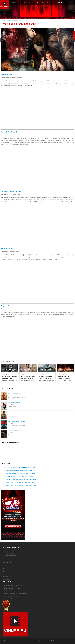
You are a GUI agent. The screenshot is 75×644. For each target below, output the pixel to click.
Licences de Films (7, 577)
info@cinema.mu (7, 559)
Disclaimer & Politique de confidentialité (61, 641)
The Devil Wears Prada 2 (15, 402)
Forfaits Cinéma (6, 579)
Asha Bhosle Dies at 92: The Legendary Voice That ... (21, 473)
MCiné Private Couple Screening (11, 591)
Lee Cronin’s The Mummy (15, 431)
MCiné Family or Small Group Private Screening (14, 593)
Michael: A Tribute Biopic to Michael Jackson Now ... (21, 468)
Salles (25, 2)
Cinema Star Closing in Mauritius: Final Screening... (20, 476)
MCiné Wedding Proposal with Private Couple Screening (17, 599)
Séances (74, 34)
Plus (54, 2)
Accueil (13, 2)
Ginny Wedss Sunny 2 (14, 393)
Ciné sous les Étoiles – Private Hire (11, 588)
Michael (10, 412)
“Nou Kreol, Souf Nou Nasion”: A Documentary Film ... (21, 479)
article (9, 21)
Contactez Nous (46, 2)
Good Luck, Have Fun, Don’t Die (17, 421)
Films (19, 2)
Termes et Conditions (44, 641)
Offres (38, 2)
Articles (31, 2)
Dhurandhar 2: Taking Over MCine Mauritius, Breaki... (21, 482)
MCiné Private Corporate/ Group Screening (13, 585)
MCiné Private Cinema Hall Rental (11, 596)
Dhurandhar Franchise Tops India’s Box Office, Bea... (21, 470)
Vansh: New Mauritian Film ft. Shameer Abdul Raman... (22, 485)
